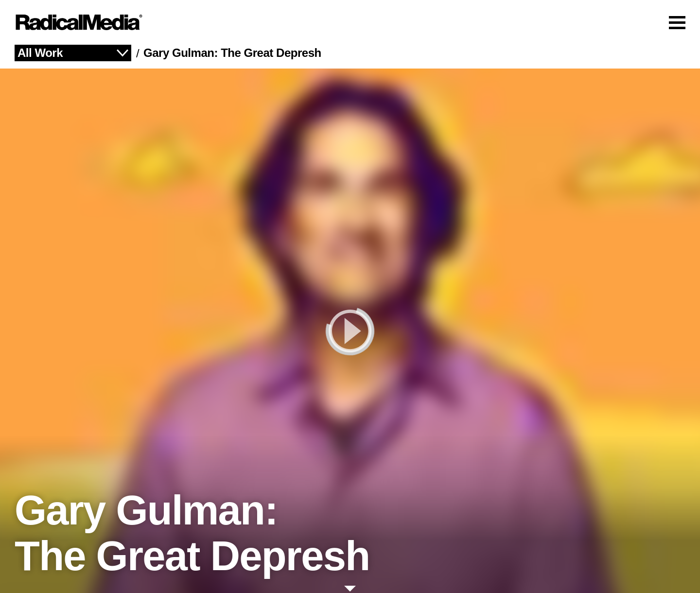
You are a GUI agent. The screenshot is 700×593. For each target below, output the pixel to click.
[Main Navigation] (350, 22)
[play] (350, 331)
